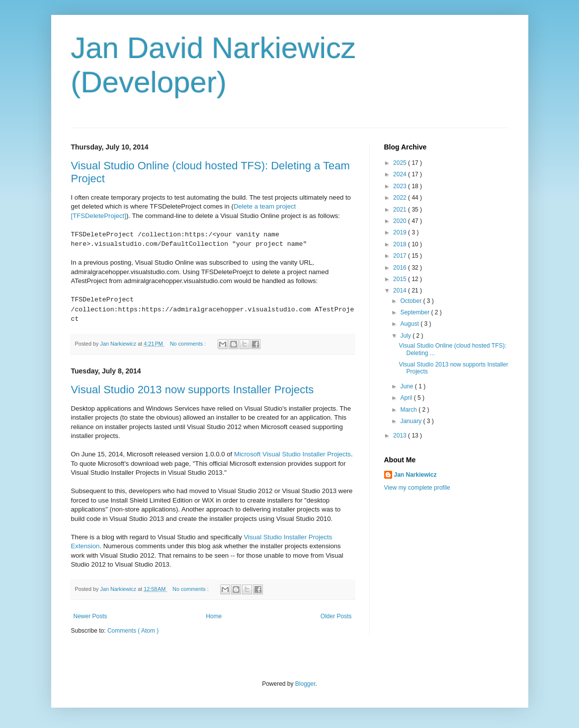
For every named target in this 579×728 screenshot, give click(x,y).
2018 (401, 244)
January (412, 421)
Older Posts (336, 616)
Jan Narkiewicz (415, 475)
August (410, 324)
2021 (401, 210)
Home (214, 616)
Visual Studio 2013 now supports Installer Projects (193, 390)
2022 (401, 198)
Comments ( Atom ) (133, 631)
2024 (401, 174)
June (407, 386)
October (412, 301)
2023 (401, 186)
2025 (401, 163)
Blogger (305, 684)
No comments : (189, 344)
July (406, 336)
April (407, 398)
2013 (401, 436)
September (415, 312)
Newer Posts (90, 616)
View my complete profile (417, 488)
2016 (401, 268)
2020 (401, 221)
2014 (401, 291)
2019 (401, 232)
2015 (401, 279)
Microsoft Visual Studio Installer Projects (292, 454)
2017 (401, 256)
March (409, 410)
